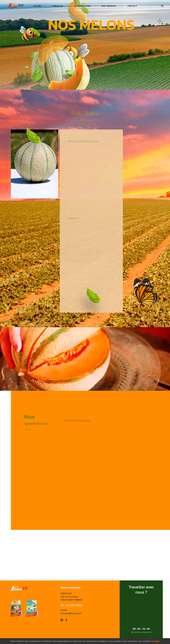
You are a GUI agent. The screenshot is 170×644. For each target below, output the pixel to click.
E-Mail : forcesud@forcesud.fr (71, 612)
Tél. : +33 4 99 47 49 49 (71, 605)
